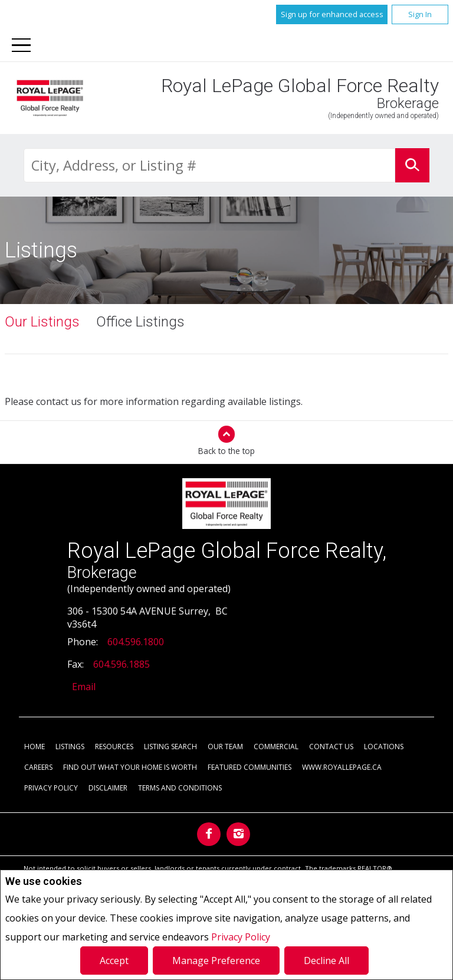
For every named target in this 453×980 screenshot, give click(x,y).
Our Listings (42, 322)
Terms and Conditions (180, 788)
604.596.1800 (136, 642)
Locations (384, 747)
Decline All (326, 961)
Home (35, 747)
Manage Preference (216, 961)
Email (84, 687)
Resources (114, 747)
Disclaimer (108, 788)
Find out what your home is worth (130, 768)
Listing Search (170, 747)
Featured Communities (250, 768)
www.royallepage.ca (342, 768)
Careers (38, 768)
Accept (114, 961)
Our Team (225, 747)
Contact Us (331, 747)
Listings (70, 747)
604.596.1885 (122, 665)
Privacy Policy (241, 937)
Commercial (276, 747)
